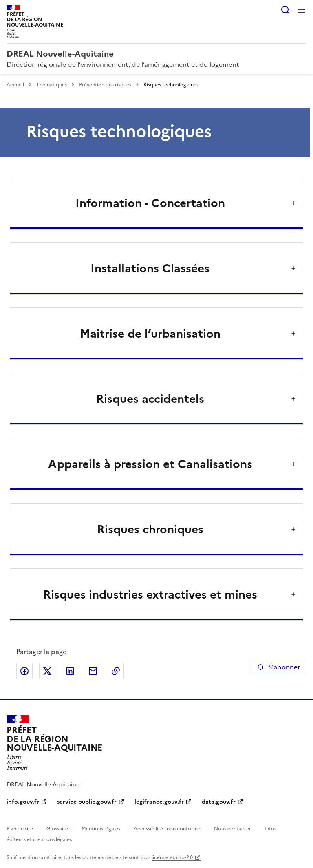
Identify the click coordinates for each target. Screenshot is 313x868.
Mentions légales (101, 829)
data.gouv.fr (219, 802)
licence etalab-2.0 (172, 857)
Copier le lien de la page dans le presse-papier (116, 671)
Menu (302, 10)
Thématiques (52, 85)
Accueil (15, 85)
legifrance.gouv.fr (159, 802)
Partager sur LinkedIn (70, 671)
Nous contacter (233, 829)
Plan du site (20, 829)
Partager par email (93, 671)
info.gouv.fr (23, 802)
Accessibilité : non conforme (167, 829)
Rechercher (285, 10)
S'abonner (279, 667)
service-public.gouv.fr (87, 802)
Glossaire (57, 829)
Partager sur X (47, 671)
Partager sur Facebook (24, 671)
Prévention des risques (105, 85)
